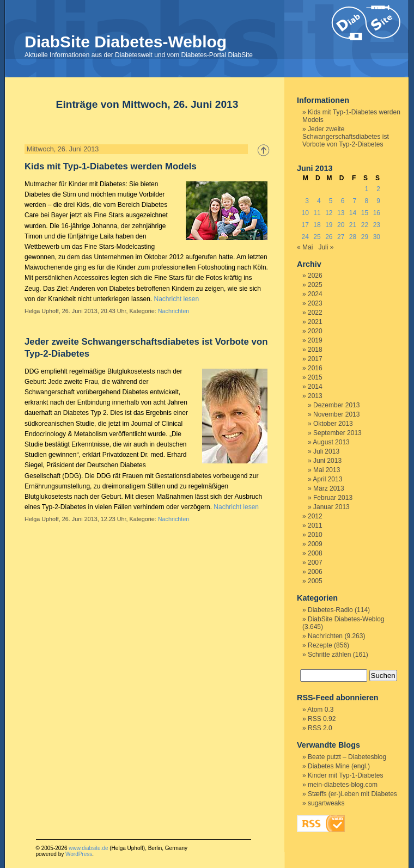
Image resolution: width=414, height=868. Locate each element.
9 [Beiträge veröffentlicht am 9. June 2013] (378, 201)
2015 (315, 377)
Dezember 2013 (336, 405)
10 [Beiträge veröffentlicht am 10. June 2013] (305, 213)
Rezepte (320, 645)
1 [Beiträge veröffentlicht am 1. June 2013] (366, 189)
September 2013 (337, 433)
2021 (315, 322)
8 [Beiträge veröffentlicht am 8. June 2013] (366, 201)
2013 (315, 396)
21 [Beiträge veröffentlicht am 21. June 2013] (353, 225)
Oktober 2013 (333, 424)
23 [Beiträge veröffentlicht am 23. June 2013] (377, 225)
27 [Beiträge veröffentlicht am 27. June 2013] (341, 237)
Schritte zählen (329, 655)
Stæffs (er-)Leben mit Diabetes (352, 794)
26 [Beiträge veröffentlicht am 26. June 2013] (329, 237)
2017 (315, 359)
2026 (315, 276)
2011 (315, 525)
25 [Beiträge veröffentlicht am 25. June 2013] (317, 237)
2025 (315, 285)
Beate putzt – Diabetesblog (347, 757)
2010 (315, 535)
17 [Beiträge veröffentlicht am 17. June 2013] (305, 225)
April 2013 (327, 479)
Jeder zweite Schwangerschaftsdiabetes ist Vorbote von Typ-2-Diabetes (346, 137)
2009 (315, 544)
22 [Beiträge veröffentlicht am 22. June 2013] (365, 225)
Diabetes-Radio (330, 610)
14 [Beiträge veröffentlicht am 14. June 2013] (353, 213)
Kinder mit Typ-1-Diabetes (346, 775)
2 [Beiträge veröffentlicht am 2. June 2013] (378, 189)
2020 (315, 331)
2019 (315, 340)
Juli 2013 (326, 451)
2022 (315, 313)
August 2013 (331, 442)
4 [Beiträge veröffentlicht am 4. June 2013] (319, 201)
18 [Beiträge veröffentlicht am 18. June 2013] (317, 225)
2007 (315, 563)
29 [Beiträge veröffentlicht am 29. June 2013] (365, 237)
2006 (315, 572)
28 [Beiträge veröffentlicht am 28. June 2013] (353, 237)
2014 (315, 387)
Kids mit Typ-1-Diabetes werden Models (111, 166)
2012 (315, 516)
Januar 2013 (331, 507)
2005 (315, 581)
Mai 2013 (327, 470)
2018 (315, 350)
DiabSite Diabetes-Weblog (126, 42)
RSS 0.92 (322, 719)
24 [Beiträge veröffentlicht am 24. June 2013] (305, 237)
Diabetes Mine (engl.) (339, 766)
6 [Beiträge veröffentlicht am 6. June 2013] (343, 201)
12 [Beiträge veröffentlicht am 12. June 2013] (329, 213)
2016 (315, 368)
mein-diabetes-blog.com (343, 785)
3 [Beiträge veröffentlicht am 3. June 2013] (307, 201)
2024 (315, 294)
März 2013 (329, 488)
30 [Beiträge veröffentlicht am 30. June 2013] (377, 237)
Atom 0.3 (320, 710)
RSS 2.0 (320, 728)
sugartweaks (326, 803)
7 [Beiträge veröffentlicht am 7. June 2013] (355, 201)
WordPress (79, 854)
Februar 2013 (333, 498)
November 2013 (336, 414)
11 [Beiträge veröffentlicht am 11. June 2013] (317, 213)
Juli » (326, 247)
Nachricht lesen (176, 299)
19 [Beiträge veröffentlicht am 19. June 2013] (329, 225)
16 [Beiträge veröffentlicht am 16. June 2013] (377, 213)
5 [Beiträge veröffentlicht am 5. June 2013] (331, 201)
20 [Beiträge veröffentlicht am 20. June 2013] (341, 225)
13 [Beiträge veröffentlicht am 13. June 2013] (341, 213)
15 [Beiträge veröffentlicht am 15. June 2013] (365, 213)
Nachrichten (174, 311)
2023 (315, 303)
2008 (315, 553)
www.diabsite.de (88, 848)
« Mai (305, 247)
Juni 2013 (327, 461)
